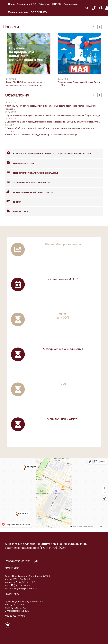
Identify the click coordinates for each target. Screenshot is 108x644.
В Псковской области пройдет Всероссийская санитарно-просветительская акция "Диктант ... (50, 128)
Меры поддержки (18, 12)
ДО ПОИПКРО (39, 12)
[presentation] (94, 27)
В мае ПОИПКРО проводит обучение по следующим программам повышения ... (26, 84)
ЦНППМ (57, 4)
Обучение (44, 4)
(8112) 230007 (18, 605)
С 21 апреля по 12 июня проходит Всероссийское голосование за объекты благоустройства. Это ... (52, 122)
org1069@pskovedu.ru (26, 588)
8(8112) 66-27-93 (20, 579)
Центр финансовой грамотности (29, 192)
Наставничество (19, 163)
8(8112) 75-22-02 (26, 582)
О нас (11, 4)
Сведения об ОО (27, 4)
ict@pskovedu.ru (21, 611)
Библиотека (16, 211)
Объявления (17, 95)
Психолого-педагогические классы (31, 173)
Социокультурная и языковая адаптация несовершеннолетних (48, 153)
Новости (11, 27)
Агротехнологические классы (28, 182)
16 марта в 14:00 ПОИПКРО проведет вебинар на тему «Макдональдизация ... (42, 135)
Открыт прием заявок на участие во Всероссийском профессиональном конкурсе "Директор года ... (53, 115)
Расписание (71, 4)
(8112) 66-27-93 (20, 585)
